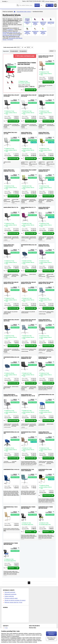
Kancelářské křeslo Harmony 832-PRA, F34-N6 (12, 411)
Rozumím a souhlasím (51, 634)
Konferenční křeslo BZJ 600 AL (12, 374)
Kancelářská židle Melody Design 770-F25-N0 (29, 299)
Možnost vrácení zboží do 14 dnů (13, 602)
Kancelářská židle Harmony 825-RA (12, 261)
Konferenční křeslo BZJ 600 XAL (29, 261)
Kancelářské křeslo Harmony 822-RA (46, 186)
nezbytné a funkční (16, 638)
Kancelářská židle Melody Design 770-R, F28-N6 (29, 336)
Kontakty (4, 1)
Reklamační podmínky (10, 594)
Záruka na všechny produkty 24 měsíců (15, 600)
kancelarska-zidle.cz (9, 6)
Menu (55, 5)
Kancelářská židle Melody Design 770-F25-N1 (12, 39)
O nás (6, 628)
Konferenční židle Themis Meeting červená (20, 73)
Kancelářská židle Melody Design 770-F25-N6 (12, 299)
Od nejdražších (23, 51)
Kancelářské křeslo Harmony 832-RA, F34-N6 (46, 336)
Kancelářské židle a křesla (24, 12)
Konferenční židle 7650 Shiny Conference (29, 486)
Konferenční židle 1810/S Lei (12, 486)
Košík (49, 6)
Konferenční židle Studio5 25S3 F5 (29, 449)
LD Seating (10, 30)
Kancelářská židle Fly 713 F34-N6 (29, 224)
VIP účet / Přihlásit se (50, 1)
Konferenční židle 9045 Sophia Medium (46, 374)
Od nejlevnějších (14, 51)
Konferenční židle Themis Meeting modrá (12, 559)
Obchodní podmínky (10, 592)
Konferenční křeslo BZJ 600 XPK (12, 449)
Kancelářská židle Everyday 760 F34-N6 (12, 186)
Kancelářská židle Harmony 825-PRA (29, 374)
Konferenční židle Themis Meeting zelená (46, 523)
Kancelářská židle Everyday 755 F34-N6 (46, 149)
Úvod (14, 12)
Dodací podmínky (9, 596)
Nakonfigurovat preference (51, 639)
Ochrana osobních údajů (11, 598)
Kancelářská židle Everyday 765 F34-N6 (46, 261)
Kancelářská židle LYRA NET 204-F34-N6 (12, 336)
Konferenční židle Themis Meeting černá (29, 523)
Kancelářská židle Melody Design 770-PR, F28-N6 (46, 299)
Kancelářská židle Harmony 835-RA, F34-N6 (46, 449)
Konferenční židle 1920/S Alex (12, 523)
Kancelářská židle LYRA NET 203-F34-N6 (29, 112)
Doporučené (6, 51)
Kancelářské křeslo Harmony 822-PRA (46, 224)
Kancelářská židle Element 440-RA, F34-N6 (29, 186)
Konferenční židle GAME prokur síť (46, 486)
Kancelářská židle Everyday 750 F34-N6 (29, 149)
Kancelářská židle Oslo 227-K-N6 (11, 35)
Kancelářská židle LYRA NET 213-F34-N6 (12, 112)
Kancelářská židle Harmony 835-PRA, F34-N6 (29, 411)
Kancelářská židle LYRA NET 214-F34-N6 (46, 112)
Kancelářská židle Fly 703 (12, 224)
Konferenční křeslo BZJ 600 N (46, 411)
